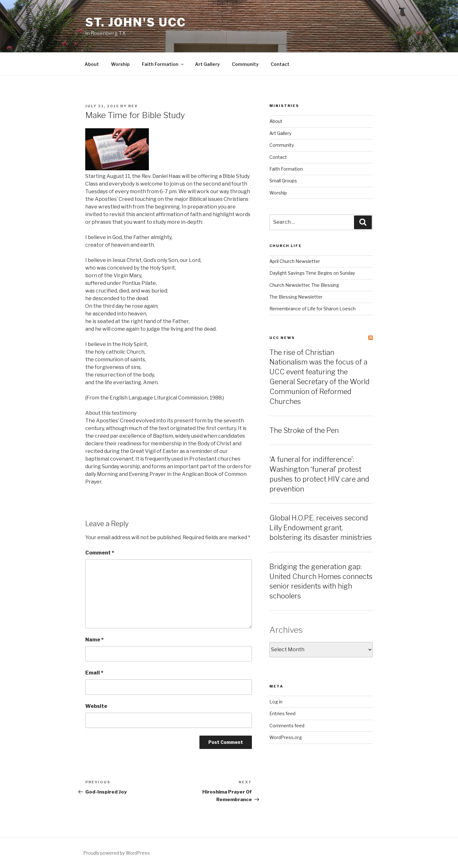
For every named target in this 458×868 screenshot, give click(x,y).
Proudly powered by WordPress (117, 853)
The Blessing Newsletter (296, 297)
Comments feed (287, 726)
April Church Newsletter (295, 261)
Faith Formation (163, 64)
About (92, 64)
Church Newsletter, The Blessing (304, 285)
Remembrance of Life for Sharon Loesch (312, 309)
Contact (280, 64)
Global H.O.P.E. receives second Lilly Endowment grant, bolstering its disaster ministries (321, 528)
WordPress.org (286, 737)
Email (94, 673)
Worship (120, 64)
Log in (276, 702)
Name (94, 640)
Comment (100, 553)
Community (245, 64)
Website (96, 706)
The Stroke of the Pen (304, 430)
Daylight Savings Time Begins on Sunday (312, 273)
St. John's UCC (136, 22)
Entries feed (282, 713)
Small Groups (283, 181)
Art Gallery (207, 64)
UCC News (282, 338)
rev (133, 106)
